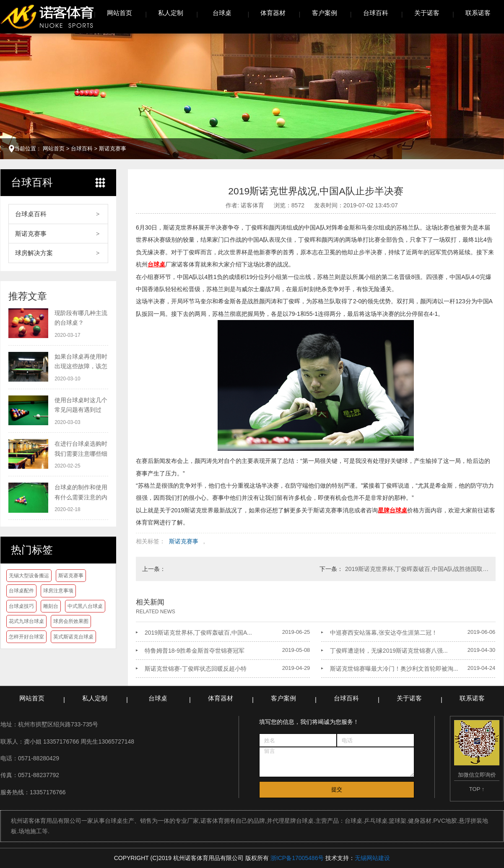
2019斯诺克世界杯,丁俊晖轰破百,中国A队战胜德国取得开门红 (417, 569)
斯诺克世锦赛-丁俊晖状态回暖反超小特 (196, 669)
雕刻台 (51, 606)
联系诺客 (478, 13)
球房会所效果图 (71, 621)
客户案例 (325, 13)
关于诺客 (427, 13)
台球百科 (376, 13)
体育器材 (273, 13)
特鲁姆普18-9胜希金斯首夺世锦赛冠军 (195, 651)
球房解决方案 (34, 253)
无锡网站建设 (372, 858)
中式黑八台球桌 (85, 606)
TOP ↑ (477, 789)
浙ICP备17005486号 (297, 858)
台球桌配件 (21, 591)
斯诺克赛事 (113, 149)
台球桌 (222, 13)
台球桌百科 (31, 214)
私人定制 (171, 13)
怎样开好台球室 (26, 637)
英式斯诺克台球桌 (73, 637)
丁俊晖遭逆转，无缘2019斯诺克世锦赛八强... (389, 651)
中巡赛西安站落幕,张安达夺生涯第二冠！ (384, 633)
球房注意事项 (58, 591)
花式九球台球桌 (26, 621)
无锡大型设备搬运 (29, 576)
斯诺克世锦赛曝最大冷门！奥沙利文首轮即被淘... (394, 669)
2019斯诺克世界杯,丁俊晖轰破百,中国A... (198, 633)
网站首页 (120, 13)
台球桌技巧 (21, 606)
